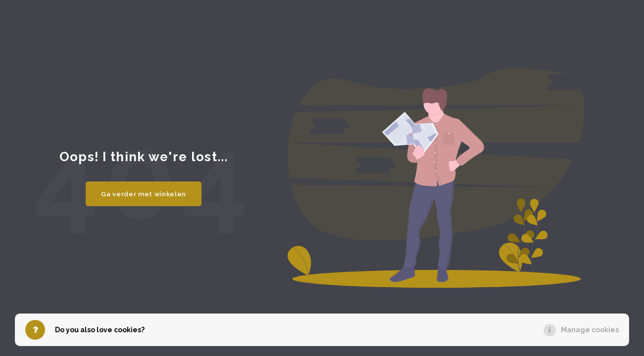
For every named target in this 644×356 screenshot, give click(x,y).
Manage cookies (590, 330)
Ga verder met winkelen (144, 194)
